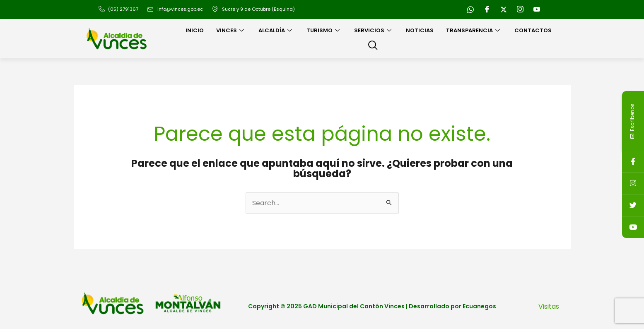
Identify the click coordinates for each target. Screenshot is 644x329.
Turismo (324, 30)
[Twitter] (504, 10)
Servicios (374, 30)
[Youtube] (537, 10)
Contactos (533, 30)
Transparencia (474, 30)
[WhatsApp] (470, 10)
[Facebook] (487, 10)
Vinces (231, 30)
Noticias (420, 30)
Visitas (549, 306)
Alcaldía (276, 30)
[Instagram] (520, 10)
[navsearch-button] (373, 46)
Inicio (195, 30)
